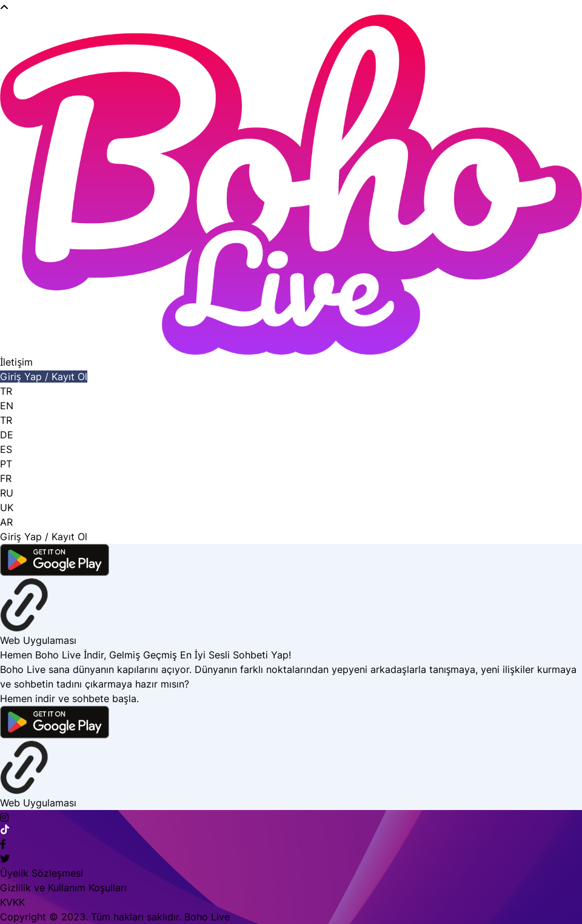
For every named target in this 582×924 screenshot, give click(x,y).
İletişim (16, 362)
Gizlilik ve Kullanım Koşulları (63, 888)
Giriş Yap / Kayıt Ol (44, 377)
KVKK (12, 902)
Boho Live (207, 917)
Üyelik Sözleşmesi (42, 873)
